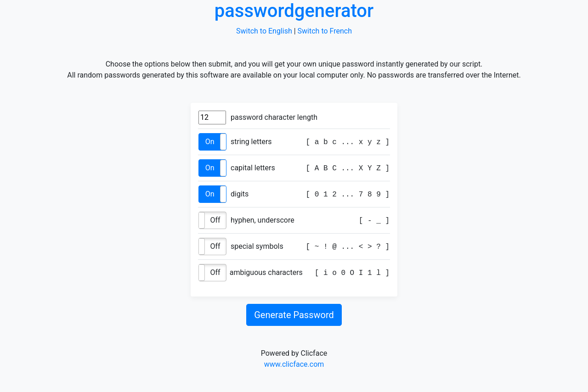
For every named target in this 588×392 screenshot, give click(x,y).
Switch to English (264, 31)
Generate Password (294, 315)
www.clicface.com (294, 364)
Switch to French (325, 31)
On (210, 142)
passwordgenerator (294, 11)
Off (215, 220)
